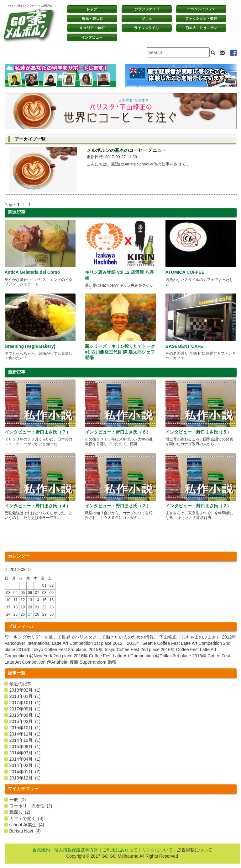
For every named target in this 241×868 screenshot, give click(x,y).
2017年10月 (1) (25, 703)
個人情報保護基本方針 (76, 850)
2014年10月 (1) (25, 740)
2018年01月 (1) (25, 696)
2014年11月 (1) (25, 734)
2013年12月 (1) (25, 778)
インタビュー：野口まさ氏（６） (118, 432)
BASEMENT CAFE (184, 346)
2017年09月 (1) (25, 709)
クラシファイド (147, 9)
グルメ (147, 19)
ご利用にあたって (120, 850)
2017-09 (17, 569)
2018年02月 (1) (25, 690)
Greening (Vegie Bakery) (30, 346)
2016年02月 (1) (25, 721)
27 (30, 614)
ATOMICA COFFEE (185, 272)
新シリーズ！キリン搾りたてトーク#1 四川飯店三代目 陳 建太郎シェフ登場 (120, 352)
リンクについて (157, 850)
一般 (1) (18, 800)
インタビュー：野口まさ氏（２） (198, 506)
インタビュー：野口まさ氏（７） (38, 432)
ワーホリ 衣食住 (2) (31, 806)
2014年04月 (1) (25, 759)
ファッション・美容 (201, 19)
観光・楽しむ (92, 19)
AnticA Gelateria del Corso (32, 272)
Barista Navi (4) (25, 831)
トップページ (92, 9)
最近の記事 (20, 684)
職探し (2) (20, 812)
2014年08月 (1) (25, 747)
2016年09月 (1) (25, 715)
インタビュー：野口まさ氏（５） (198, 432)
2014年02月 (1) (25, 765)
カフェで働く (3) (26, 818)
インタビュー (92, 37)
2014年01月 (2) (25, 772)
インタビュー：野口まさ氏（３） (118, 506)
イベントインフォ (201, 9)
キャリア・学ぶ (92, 28)
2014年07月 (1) (25, 753)
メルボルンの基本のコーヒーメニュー (126, 150)
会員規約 (41, 850)
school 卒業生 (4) (27, 825)
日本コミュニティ (201, 28)
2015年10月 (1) (25, 728)
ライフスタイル (147, 28)
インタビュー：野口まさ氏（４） (38, 506)
